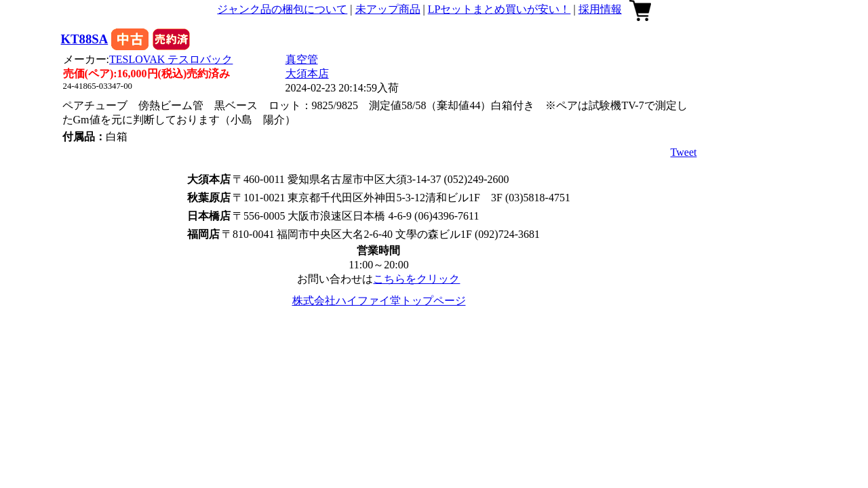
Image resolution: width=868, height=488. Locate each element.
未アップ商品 (388, 9)
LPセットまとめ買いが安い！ (499, 9)
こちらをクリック (416, 279)
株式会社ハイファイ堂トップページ (379, 301)
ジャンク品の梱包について (282, 9)
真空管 (302, 59)
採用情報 (600, 9)
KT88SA (85, 39)
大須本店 (307, 74)
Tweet (684, 152)
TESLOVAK (171, 59)
